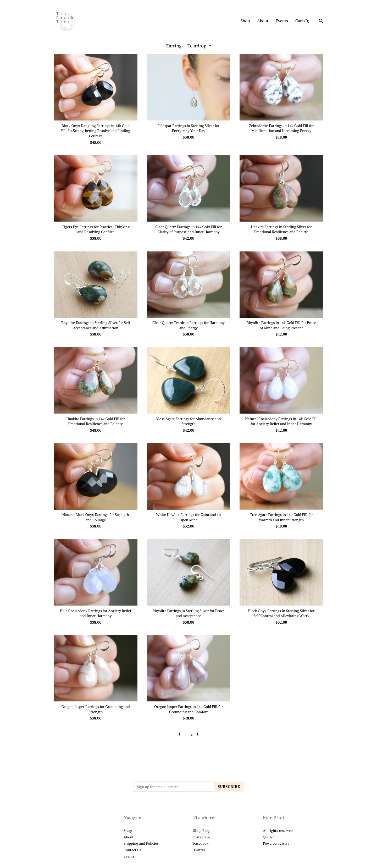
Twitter (199, 850)
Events (282, 21)
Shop (245, 21)
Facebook (201, 843)
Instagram (201, 837)
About (263, 21)
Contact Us (132, 850)
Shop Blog (201, 830)
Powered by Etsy (276, 843)
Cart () (302, 21)
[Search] (321, 21)
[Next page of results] (198, 734)
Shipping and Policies (141, 843)
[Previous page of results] (180, 734)
